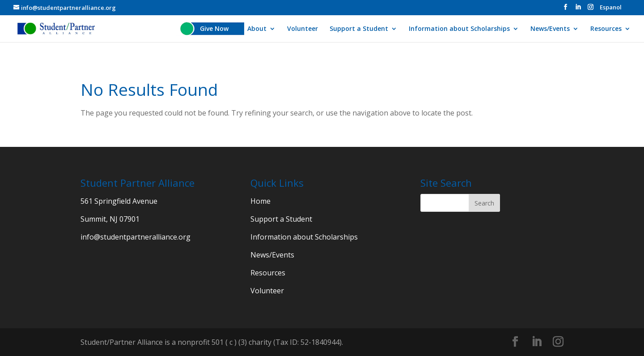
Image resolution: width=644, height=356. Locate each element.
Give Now (214, 29)
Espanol (611, 8)
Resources (606, 29)
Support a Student (359, 29)
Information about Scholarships (459, 29)
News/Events (550, 29)
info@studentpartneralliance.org (136, 237)
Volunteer (303, 29)
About (257, 29)
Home (261, 201)
